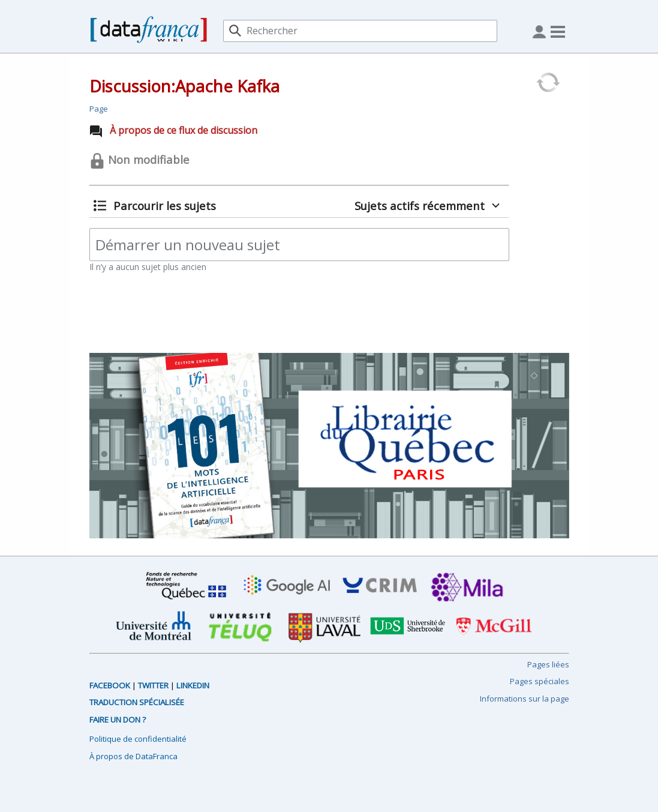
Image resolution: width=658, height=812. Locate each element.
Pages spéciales (540, 681)
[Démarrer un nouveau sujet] (299, 245)
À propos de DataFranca (133, 756)
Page (99, 109)
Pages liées (548, 664)
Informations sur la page (525, 699)
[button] (155, 206)
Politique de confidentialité (138, 739)
